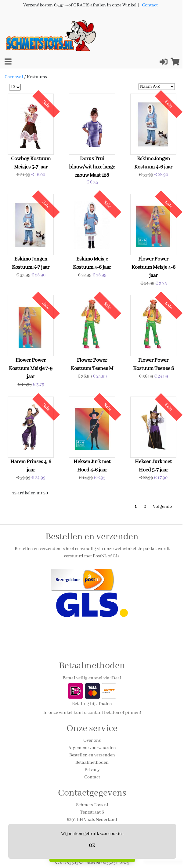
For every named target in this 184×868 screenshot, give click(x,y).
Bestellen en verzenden (92, 755)
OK (92, 846)
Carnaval (14, 77)
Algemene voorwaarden (92, 748)
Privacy (92, 770)
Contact (150, 5)
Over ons (92, 741)
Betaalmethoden (92, 763)
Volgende (162, 507)
